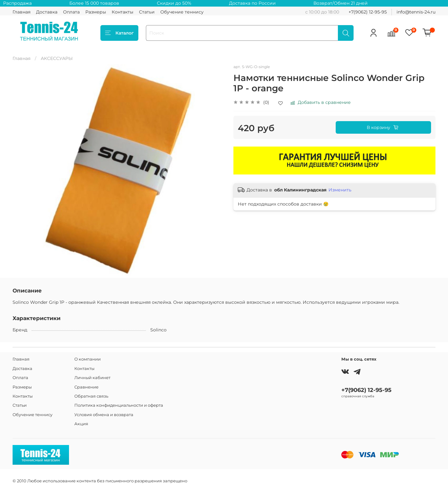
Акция (81, 424)
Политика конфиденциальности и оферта (119, 405)
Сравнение (86, 387)
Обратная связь (91, 396)
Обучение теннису (182, 12)
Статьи (147, 12)
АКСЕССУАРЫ (57, 58)
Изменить (340, 190)
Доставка (47, 12)
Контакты (123, 12)
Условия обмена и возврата (104, 415)
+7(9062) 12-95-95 (368, 12)
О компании (88, 359)
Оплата (71, 12)
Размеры (96, 12)
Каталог (119, 33)
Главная (21, 12)
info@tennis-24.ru (416, 12)
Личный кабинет (92, 378)
